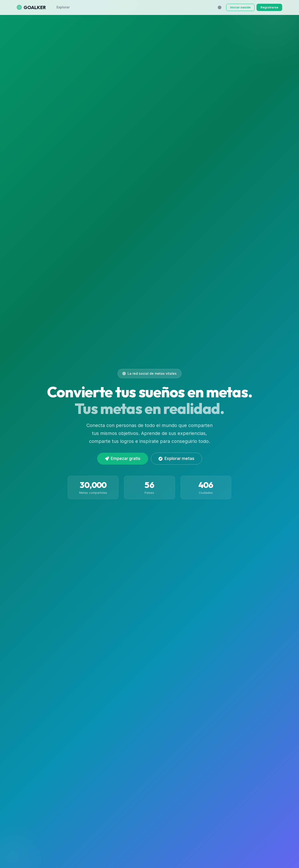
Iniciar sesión (240, 7)
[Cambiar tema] (220, 7)
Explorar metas (176, 459)
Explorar (63, 7)
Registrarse (269, 7)
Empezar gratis (123, 459)
